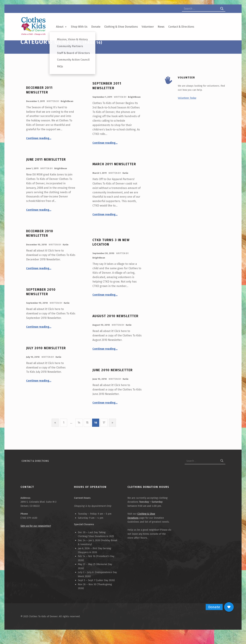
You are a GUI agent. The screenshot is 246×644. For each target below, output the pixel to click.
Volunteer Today (187, 108)
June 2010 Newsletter (113, 380)
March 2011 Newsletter (114, 174)
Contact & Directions (181, 27)
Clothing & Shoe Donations (121, 27)
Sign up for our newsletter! (36, 536)
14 (79, 432)
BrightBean (67, 111)
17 (104, 432)
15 (87, 432)
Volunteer (148, 27)
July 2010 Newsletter (46, 358)
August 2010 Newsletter (115, 326)
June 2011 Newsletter (46, 169)
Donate (96, 27)
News (161, 27)
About (62, 27)
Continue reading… (39, 148)
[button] (229, 607)
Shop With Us (79, 27)
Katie (125, 183)
